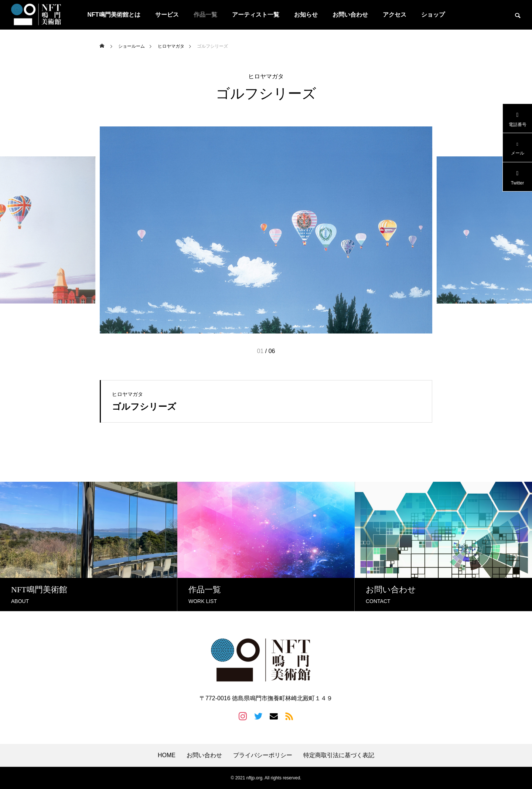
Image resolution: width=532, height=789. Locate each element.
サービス (167, 15)
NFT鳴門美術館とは (114, 15)
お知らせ (306, 15)
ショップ (433, 15)
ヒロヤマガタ (266, 77)
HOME (167, 755)
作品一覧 (205, 15)
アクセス (395, 15)
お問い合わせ (350, 15)
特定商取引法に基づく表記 (339, 755)
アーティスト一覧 (256, 15)
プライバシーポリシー (263, 755)
